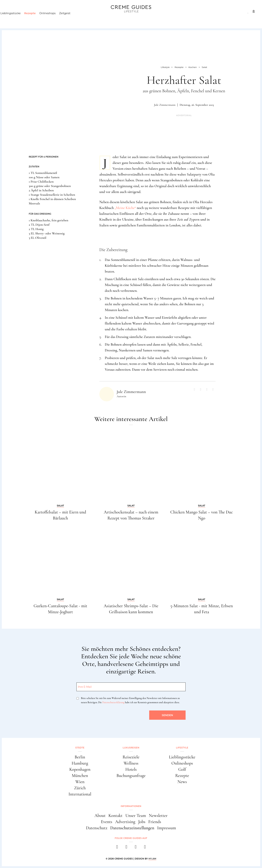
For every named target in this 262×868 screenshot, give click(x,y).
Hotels (131, 769)
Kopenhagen (80, 769)
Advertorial (184, 115)
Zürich (80, 788)
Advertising (125, 822)
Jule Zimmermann (165, 105)
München (80, 776)
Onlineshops (54, 19)
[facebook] (117, 848)
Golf (182, 769)
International (80, 794)
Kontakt (115, 816)
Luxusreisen (35, 11)
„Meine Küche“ (125, 208)
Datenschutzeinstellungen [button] (132, 828)
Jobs (142, 822)
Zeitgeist (72, 19)
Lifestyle (59, 11)
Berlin (80, 757)
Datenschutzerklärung (113, 702)
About (100, 816)
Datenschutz (97, 828)
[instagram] (126, 848)
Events (107, 822)
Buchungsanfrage (131, 776)
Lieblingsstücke (17, 19)
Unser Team (136, 816)
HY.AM (152, 859)
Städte (12, 11)
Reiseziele (131, 757)
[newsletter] (145, 848)
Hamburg (80, 763)
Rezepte (37, 19)
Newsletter (158, 816)
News (182, 782)
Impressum (167, 828)
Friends (155, 822)
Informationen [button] (131, 806)
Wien (80, 782)
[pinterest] (136, 848)
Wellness (131, 763)
